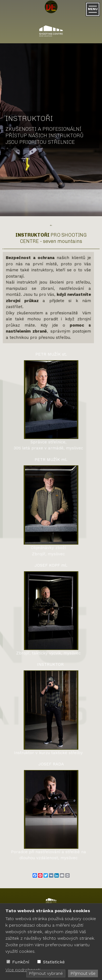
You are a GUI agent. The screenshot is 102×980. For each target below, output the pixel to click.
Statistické (54, 962)
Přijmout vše (83, 973)
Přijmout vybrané (46, 973)
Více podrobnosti (23, 970)
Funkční (21, 962)
